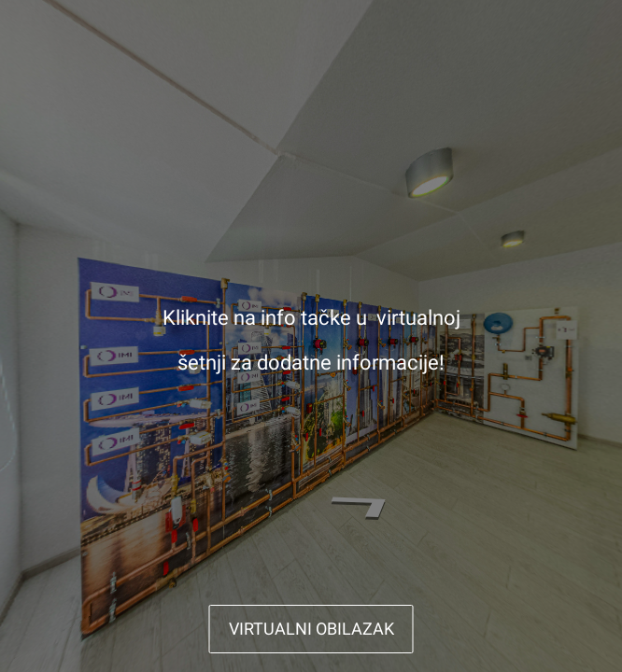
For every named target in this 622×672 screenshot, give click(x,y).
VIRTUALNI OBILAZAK (311, 629)
